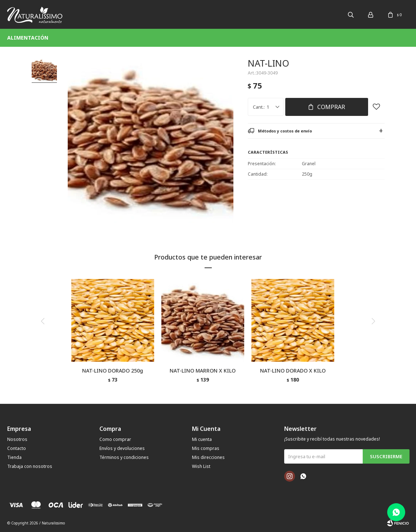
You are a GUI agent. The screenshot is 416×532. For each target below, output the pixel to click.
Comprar (331, 107)
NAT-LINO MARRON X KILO (203, 371)
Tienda (14, 457)
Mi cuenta (202, 439)
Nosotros (17, 439)
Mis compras (206, 448)
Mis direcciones (208, 457)
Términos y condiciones (124, 457)
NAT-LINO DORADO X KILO (293, 371)
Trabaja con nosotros (30, 466)
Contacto (17, 448)
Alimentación (28, 38)
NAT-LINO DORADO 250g (113, 371)
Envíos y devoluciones (122, 448)
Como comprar (115, 439)
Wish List (201, 466)
